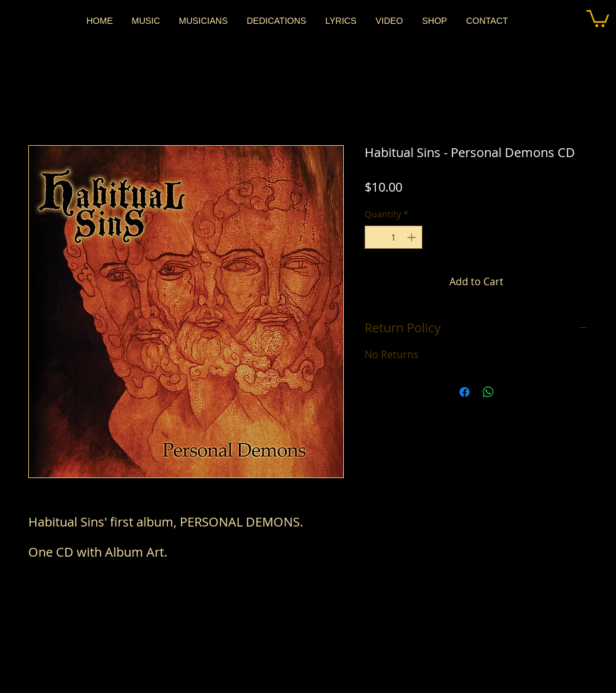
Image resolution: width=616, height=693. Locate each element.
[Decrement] (374, 237)
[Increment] (413, 237)
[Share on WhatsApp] (488, 392)
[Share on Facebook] (465, 392)
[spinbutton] (393, 237)
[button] (598, 18)
